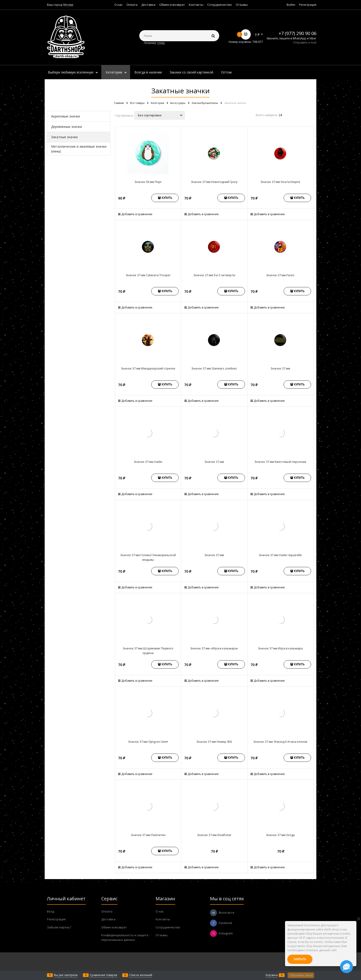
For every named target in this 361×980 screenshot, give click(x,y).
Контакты (196, 5)
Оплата (132, 5)
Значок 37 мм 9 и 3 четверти (214, 275)
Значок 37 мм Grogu (280, 835)
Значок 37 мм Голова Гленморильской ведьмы (148, 557)
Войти (291, 5)
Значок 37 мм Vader (148, 462)
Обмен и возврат (172, 5)
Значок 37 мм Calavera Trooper (148, 275)
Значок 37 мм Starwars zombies (214, 368)
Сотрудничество (220, 5)
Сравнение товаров (103, 975)
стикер (161, 43)
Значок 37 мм (280, 368)
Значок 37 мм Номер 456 (214, 742)
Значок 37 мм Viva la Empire (280, 182)
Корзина (272, 975)
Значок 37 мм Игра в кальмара (280, 648)
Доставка (148, 5)
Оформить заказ (301, 975)
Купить (167, 198)
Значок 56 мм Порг (148, 182)
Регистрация (308, 5)
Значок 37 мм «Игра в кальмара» (214, 648)
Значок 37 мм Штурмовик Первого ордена (148, 651)
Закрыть (300, 959)
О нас (118, 5)
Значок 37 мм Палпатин (148, 835)
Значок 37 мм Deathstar (214, 835)
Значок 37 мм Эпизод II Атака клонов (280, 742)
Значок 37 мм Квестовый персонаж (280, 462)
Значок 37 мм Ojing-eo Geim (148, 742)
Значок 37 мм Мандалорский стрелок (148, 368)
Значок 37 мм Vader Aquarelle (280, 555)
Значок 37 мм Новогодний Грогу (214, 182)
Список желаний (141, 975)
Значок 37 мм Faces (280, 275)
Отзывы (242, 5)
